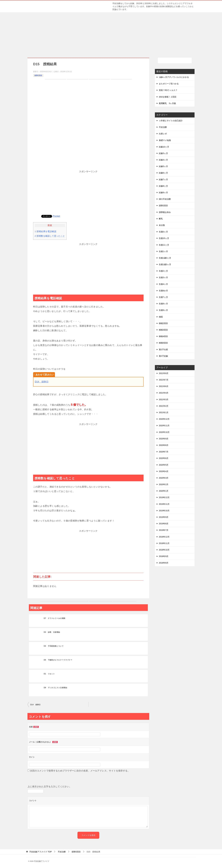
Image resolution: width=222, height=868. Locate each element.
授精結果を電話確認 (45, 231)
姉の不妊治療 (165, 199)
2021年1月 (164, 412)
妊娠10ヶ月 (164, 147)
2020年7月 (164, 452)
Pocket (56, 216)
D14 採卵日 (42, 382)
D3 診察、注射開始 (52, 632)
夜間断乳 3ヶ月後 (167, 103)
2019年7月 (164, 530)
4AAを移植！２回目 (168, 97)
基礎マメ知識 (165, 140)
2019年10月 (164, 511)
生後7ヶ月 (163, 297)
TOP (40, 852)
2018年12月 (164, 537)
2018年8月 (164, 563)
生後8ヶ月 (163, 304)
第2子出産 (163, 349)
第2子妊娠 (163, 356)
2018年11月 (164, 543)
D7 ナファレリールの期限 (55, 618)
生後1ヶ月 (163, 251)
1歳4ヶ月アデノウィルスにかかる (174, 77)
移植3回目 (163, 330)
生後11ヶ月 (164, 245)
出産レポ (163, 134)
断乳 (161, 219)
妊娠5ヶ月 (163, 166)
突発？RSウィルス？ (168, 90)
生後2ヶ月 (163, 271)
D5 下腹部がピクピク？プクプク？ (58, 660)
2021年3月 (164, 399)
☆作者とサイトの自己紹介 (171, 121)
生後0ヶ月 (163, 232)
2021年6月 (164, 386)
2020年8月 (164, 445)
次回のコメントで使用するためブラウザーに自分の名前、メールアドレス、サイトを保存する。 (80, 771)
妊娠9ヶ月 (163, 193)
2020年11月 (164, 426)
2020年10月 (164, 432)
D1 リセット (49, 674)
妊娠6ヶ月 (163, 173)
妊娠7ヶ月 (163, 179)
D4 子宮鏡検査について (54, 646)
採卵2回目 (38, 75)
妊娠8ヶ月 (163, 186)
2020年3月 (164, 478)
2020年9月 (164, 439)
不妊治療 (163, 127)
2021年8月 (164, 373)
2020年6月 (164, 458)
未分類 (162, 225)
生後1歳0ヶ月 (165, 258)
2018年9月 (164, 556)
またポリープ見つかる (169, 84)
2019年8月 (164, 524)
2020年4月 (164, 471)
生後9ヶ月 (163, 310)
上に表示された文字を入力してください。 (50, 787)
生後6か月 (163, 291)
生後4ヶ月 (163, 284)
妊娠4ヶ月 (163, 160)
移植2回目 (163, 323)
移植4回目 (163, 336)
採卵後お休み (165, 212)
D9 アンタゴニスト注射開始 (55, 688)
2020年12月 (164, 419)
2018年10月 (164, 550)
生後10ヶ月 (164, 238)
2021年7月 (164, 380)
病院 (161, 317)
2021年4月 (164, 393)
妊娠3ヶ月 (163, 153)
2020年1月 (164, 491)
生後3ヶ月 (163, 277)
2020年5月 (164, 465)
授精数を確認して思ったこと (50, 236)
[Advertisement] (111, 34)
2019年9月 (164, 517)
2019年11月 (164, 504)
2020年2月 (164, 484)
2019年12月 (164, 497)
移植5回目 (163, 343)
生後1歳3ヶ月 (165, 264)
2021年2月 (164, 406)
